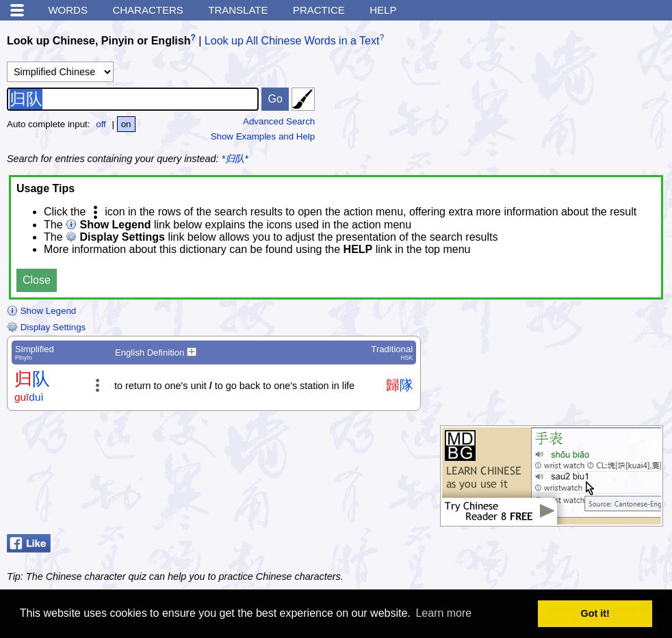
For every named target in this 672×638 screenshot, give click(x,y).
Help (383, 10)
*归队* (235, 159)
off (101, 124)
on (126, 124)
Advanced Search (279, 121)
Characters (147, 10)
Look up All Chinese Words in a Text (292, 41)
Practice (319, 10)
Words (68, 10)
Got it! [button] (595, 613)
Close (37, 280)
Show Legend (41, 311)
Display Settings (46, 327)
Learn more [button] (443, 613)
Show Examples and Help (263, 136)
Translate (238, 10)
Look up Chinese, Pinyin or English (99, 41)
